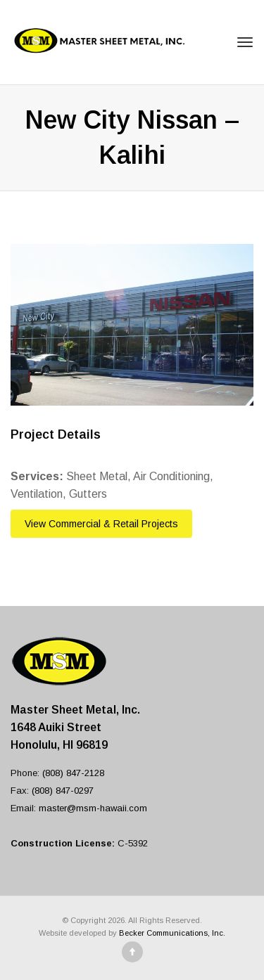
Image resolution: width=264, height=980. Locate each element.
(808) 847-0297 (63, 791)
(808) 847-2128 (73, 773)
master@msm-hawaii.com (93, 808)
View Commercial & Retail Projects (101, 524)
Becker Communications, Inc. (172, 933)
